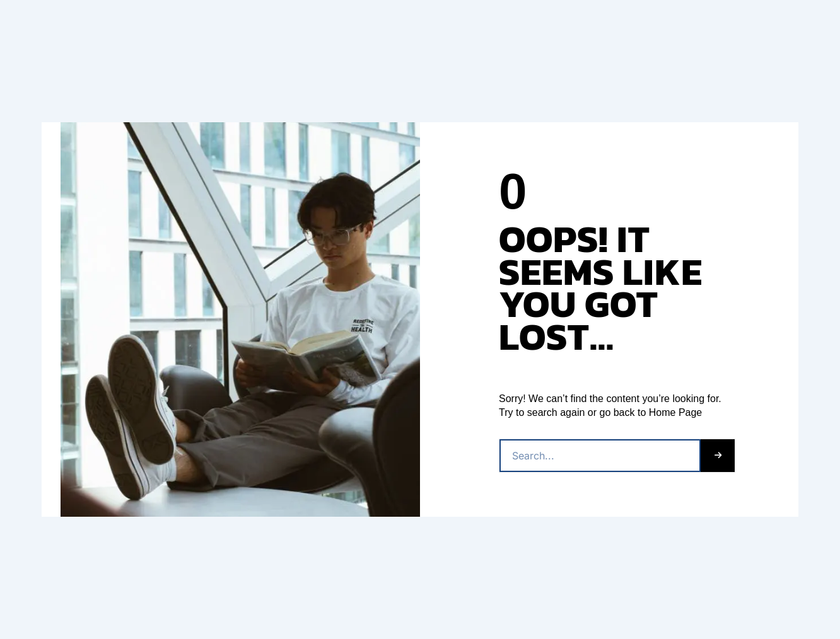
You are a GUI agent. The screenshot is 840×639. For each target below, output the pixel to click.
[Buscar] (718, 456)
